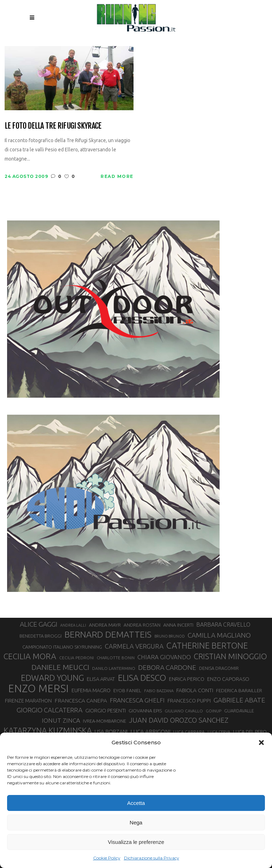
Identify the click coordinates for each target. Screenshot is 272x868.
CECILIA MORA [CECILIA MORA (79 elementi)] (30, 656)
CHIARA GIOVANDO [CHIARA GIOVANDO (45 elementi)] (164, 657)
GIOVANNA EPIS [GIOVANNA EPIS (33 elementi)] (145, 711)
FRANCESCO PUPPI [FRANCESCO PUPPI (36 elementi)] (189, 701)
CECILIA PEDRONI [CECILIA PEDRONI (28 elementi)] (76, 658)
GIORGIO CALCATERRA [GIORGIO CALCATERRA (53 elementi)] (50, 710)
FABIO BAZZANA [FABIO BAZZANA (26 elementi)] (159, 691)
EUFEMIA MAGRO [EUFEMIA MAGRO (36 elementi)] (91, 690)
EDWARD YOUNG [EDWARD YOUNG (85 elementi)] (52, 678)
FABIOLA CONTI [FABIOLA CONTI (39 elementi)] (195, 690)
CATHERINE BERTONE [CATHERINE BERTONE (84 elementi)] (207, 645)
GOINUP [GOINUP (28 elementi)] (214, 711)
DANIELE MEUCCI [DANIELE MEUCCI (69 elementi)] (60, 667)
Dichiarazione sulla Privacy (152, 858)
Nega (136, 822)
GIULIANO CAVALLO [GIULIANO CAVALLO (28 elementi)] (184, 711)
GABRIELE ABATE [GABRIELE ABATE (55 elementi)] (239, 700)
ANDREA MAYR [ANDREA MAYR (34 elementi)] (105, 625)
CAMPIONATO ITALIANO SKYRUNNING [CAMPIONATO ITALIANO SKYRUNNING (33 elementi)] (62, 647)
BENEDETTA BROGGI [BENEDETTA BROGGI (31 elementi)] (41, 636)
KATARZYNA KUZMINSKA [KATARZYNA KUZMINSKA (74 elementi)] (48, 730)
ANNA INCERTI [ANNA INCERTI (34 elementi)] (178, 625)
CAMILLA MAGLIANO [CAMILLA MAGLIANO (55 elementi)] (219, 635)
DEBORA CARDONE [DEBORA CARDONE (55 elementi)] (167, 667)
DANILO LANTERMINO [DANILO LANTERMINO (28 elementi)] (114, 668)
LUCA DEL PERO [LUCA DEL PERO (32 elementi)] (250, 732)
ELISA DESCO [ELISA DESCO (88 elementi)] (142, 678)
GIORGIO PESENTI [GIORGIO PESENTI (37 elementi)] (106, 710)
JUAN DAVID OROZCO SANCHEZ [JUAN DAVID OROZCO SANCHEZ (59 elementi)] (179, 720)
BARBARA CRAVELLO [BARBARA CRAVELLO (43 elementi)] (223, 625)
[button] (261, 743)
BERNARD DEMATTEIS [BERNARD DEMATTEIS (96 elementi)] (108, 634)
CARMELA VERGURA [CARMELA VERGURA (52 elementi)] (134, 646)
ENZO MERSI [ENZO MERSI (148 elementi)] (38, 689)
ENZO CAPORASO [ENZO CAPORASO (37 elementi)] (228, 679)
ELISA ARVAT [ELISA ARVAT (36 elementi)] (101, 679)
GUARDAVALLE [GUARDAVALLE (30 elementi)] (239, 711)
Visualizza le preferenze (136, 842)
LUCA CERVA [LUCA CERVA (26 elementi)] (219, 732)
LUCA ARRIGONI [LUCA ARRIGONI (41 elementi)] (150, 731)
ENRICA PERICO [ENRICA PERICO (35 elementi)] (187, 679)
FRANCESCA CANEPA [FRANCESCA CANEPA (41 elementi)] (81, 700)
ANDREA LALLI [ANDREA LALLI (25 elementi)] (73, 625)
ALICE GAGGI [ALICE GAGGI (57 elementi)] (39, 624)
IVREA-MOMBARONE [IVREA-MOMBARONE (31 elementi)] (104, 721)
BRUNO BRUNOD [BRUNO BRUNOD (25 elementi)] (170, 636)
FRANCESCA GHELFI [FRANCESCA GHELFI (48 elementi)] (137, 700)
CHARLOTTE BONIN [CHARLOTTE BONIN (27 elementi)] (116, 658)
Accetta (136, 803)
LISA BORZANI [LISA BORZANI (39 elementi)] (111, 731)
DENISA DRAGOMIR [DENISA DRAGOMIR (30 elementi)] (219, 668)
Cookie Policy (107, 858)
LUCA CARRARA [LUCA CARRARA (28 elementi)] (189, 732)
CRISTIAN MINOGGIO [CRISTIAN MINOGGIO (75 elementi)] (230, 656)
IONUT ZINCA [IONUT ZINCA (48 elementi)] (61, 720)
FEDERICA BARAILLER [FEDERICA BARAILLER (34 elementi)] (239, 690)
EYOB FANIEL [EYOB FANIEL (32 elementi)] (127, 691)
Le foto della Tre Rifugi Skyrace (53, 126)
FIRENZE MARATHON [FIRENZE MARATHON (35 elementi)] (28, 701)
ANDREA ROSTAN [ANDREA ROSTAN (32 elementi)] (142, 625)
